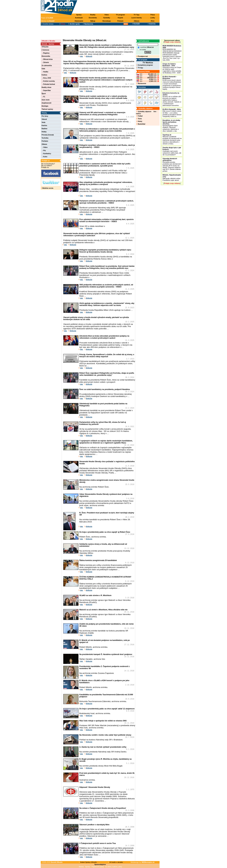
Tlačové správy (47, 109)
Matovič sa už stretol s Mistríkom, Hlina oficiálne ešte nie (103, 610)
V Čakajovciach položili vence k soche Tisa (98, 843)
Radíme (44, 129)
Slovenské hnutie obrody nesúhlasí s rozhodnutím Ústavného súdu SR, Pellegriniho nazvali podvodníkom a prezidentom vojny (107, 46)
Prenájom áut (142, 56)
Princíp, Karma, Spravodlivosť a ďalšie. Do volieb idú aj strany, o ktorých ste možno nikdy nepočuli (107, 356)
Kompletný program (145, 65)
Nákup (93, 21)
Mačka (81, 867)
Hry (44, 150)
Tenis (139, 119)
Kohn (45, 157)
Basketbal (141, 124)
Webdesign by (143, 862)
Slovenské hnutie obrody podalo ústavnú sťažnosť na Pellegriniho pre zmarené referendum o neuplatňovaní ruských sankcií (106, 80)
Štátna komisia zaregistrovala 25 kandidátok (98, 560)
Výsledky (107, 18)
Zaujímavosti (46, 103)
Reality (93, 15)
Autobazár (79, 18)
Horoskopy (107, 21)
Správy (79, 15)
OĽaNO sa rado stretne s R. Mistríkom (95, 595)
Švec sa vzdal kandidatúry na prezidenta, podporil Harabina (105, 389)
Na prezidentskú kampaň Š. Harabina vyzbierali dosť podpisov (106, 654)
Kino (153, 21)
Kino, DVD (47, 78)
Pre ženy (45, 116)
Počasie (120, 21)
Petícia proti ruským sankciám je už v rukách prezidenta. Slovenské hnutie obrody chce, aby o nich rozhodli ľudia (103, 97)
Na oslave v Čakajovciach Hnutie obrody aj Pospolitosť (103, 808)
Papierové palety (98, 867)
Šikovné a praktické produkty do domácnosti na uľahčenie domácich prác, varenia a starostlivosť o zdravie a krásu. (172, 139)
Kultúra (44, 75)
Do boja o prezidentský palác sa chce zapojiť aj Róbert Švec (105, 532)
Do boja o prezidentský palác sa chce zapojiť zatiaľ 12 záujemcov (107, 709)
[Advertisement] (119, 7)
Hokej (139, 121)
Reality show (46, 87)
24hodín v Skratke (48, 41)
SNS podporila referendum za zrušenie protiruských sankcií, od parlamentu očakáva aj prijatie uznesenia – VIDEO (106, 286)
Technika (45, 138)
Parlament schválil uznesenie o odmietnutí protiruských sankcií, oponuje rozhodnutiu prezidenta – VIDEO (106, 202)
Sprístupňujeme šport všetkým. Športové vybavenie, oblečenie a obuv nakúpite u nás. (171, 126)
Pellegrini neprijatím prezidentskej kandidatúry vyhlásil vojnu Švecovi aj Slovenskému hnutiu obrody (105, 251)
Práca (153, 15)
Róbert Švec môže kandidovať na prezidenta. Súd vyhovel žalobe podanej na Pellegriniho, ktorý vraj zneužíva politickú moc (107, 267)
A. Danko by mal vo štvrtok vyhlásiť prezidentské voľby (103, 747)
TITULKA (45, 47)
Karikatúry (47, 153)
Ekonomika (46, 56)
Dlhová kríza (47, 59)
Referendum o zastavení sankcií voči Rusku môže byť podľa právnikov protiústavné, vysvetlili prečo (105, 165)
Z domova (45, 50)
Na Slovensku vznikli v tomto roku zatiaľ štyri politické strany (105, 735)
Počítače (45, 141)
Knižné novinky (49, 81)
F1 (44, 97)
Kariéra (44, 125)
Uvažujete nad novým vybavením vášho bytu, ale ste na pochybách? (172, 151)
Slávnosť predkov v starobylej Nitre (94, 825)
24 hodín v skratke (116, 862)
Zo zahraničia (47, 65)
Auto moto (46, 100)
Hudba (45, 72)
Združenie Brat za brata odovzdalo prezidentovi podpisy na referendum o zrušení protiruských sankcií (104, 337)
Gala (43, 69)
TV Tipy (137, 15)
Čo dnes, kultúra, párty (114, 867)
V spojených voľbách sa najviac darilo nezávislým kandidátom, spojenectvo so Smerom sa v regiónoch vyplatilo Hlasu (106, 442)
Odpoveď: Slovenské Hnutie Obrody (95, 787)
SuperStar (46, 90)
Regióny (46, 53)
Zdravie (46, 62)
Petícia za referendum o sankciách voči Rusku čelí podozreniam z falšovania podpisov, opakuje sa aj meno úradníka (107, 130)
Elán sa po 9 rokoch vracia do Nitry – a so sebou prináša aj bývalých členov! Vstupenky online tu (172, 113)
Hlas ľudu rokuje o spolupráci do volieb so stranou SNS (103, 721)
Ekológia (45, 106)
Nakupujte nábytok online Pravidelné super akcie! (172, 178)
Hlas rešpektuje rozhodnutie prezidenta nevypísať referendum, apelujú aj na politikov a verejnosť (106, 183)
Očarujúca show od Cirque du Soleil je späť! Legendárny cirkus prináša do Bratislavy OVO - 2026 (172, 68)
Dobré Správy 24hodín (88, 862)
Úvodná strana (47, 24)
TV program (120, 15)
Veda (43, 122)
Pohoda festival (49, 84)
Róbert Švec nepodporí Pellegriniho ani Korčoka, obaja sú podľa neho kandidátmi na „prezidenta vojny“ (107, 374)
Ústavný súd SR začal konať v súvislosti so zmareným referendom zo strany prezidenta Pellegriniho (102, 114)
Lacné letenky (137, 18)
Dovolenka (93, 18)
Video (107, 15)
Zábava (137, 21)
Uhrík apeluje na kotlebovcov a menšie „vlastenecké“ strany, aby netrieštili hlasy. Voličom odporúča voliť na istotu (107, 304)
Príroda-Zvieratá (48, 135)
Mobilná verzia (47, 188)
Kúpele (120, 18)
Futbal (139, 116)
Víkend (44, 119)
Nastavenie (141, 83)
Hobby (44, 132)
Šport (44, 94)
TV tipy (140, 68)
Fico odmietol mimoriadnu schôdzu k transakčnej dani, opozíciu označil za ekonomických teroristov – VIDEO (106, 220)
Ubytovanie (79, 21)
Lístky (153, 18)
